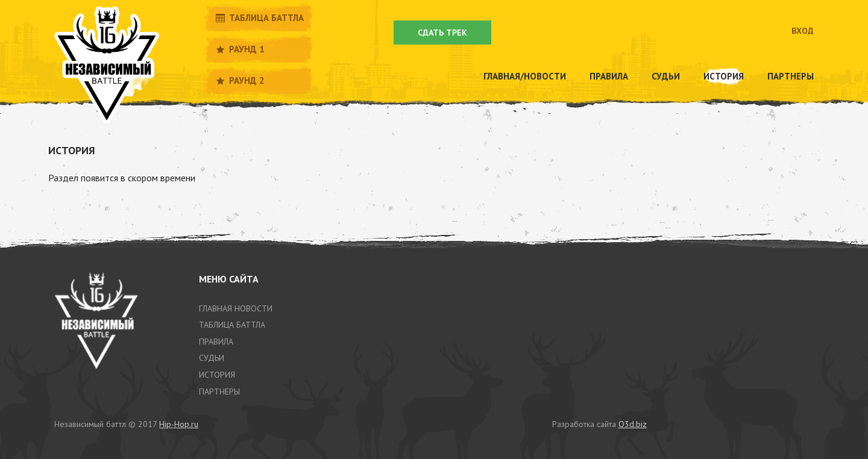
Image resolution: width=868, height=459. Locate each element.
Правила (609, 76)
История (724, 76)
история (217, 375)
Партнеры (791, 76)
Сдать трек (442, 33)
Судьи (666, 76)
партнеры (219, 392)
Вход (803, 31)
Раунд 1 (239, 49)
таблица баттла (232, 325)
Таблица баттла (259, 18)
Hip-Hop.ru (179, 424)
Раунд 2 (239, 80)
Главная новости (236, 308)
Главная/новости (525, 76)
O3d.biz (633, 424)
